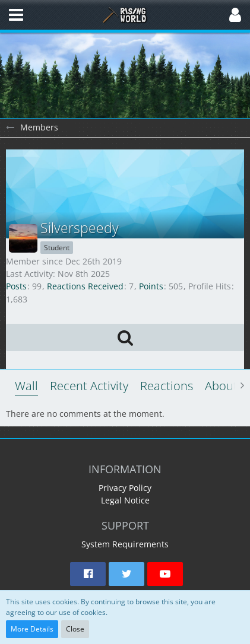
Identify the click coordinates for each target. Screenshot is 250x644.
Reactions (167, 386)
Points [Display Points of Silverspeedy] (151, 286)
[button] (16, 15)
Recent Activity (89, 386)
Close (75, 629)
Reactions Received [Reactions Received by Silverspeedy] (85, 286)
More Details (32, 629)
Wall (26, 386)
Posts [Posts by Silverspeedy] (16, 286)
